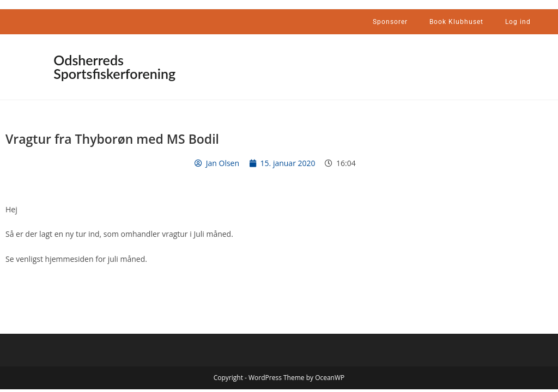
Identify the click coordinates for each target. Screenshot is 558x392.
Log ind (518, 22)
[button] (193, 65)
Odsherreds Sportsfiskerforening (114, 67)
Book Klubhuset (456, 22)
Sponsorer (390, 22)
